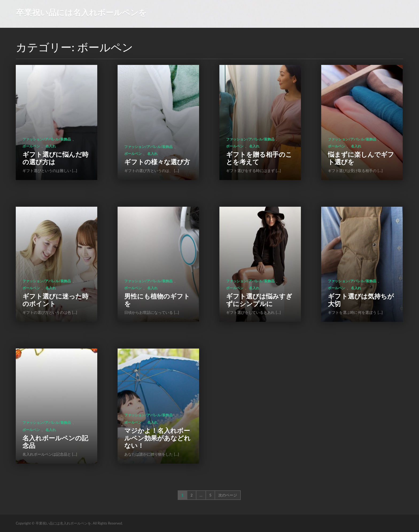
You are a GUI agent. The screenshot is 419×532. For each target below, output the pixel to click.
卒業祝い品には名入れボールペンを (81, 12)
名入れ (51, 146)
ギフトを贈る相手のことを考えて (259, 158)
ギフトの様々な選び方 (157, 162)
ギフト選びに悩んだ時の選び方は (55, 158)
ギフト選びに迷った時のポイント (55, 300)
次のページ (228, 495)
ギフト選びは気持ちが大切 (361, 300)
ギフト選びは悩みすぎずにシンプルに (259, 300)
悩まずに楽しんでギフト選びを (361, 158)
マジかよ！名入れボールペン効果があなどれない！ (157, 438)
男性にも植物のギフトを (157, 300)
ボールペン (31, 146)
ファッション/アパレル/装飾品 (47, 139)
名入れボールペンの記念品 (55, 442)
